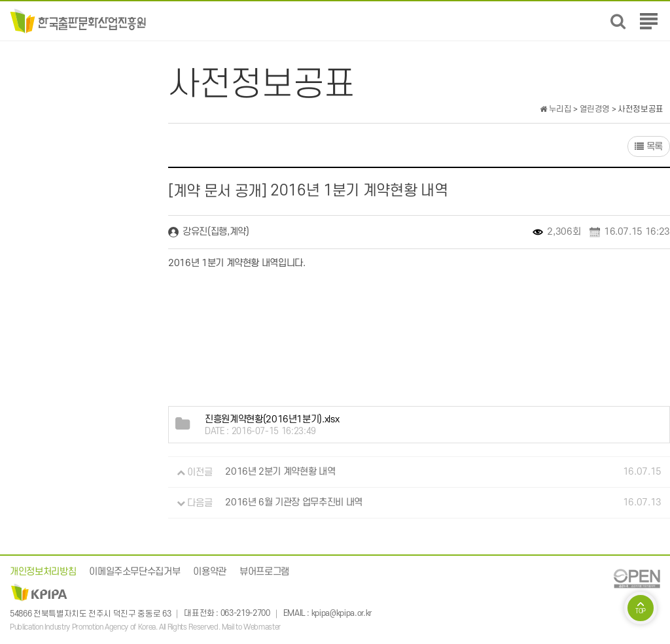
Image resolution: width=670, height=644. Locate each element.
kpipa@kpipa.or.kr (342, 614)
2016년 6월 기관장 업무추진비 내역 (294, 503)
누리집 (555, 109)
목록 (649, 147)
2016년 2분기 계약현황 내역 (280, 472)
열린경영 (595, 109)
